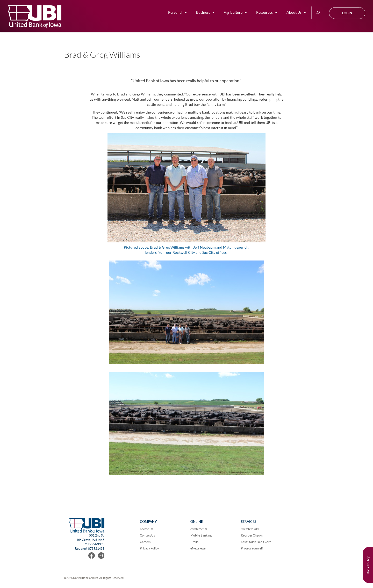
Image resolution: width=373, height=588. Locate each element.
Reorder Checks (252, 535)
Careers (145, 542)
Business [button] (203, 12)
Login (347, 13)
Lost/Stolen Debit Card (256, 542)
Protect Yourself (252, 548)
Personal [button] (175, 12)
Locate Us (146, 529)
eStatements (199, 529)
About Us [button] (294, 12)
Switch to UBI (250, 529)
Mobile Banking (201, 535)
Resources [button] (264, 12)
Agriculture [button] (233, 12)
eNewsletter (199, 548)
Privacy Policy (149, 548)
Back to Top (368, 565)
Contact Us (147, 535)
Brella (194, 542)
